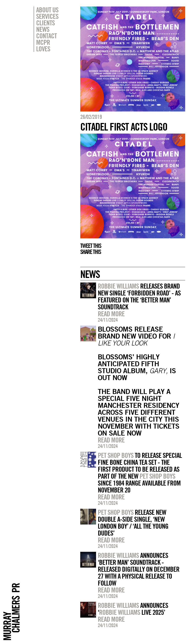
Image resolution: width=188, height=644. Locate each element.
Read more (111, 314)
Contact (46, 36)
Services (47, 16)
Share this (91, 252)
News (43, 29)
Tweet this (91, 246)
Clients (45, 23)
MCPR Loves (43, 45)
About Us (47, 10)
